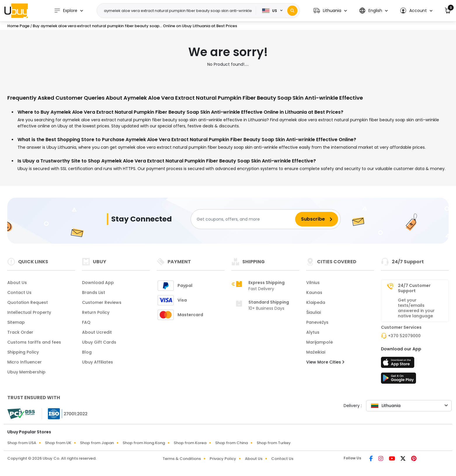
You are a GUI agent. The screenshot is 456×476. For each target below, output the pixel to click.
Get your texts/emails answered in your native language (416, 308)
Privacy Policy (223, 459)
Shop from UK (58, 443)
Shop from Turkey (274, 443)
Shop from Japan (97, 443)
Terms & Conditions (182, 459)
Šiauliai (314, 312)
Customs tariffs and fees (34, 342)
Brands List (94, 292)
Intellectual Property (29, 312)
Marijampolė (320, 342)
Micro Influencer (25, 362)
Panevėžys (317, 322)
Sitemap (16, 322)
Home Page (18, 26)
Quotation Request (28, 302)
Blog (87, 352)
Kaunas (314, 292)
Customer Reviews (102, 302)
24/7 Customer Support (414, 288)
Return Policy (96, 312)
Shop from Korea (190, 443)
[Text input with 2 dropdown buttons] (178, 11)
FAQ (86, 322)
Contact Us (19, 292)
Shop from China (232, 443)
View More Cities (325, 362)
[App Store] (398, 364)
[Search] (292, 11)
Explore (66, 11)
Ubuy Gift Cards (99, 342)
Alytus (313, 332)
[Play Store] (398, 380)
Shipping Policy (23, 352)
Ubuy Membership (26, 372)
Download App (98, 283)
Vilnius (313, 283)
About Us (17, 283)
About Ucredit (97, 332)
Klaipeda (316, 302)
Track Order (20, 332)
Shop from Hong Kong (144, 443)
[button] (330, 11)
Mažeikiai (316, 352)
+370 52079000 (404, 336)
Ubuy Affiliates (98, 362)
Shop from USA (22, 443)
